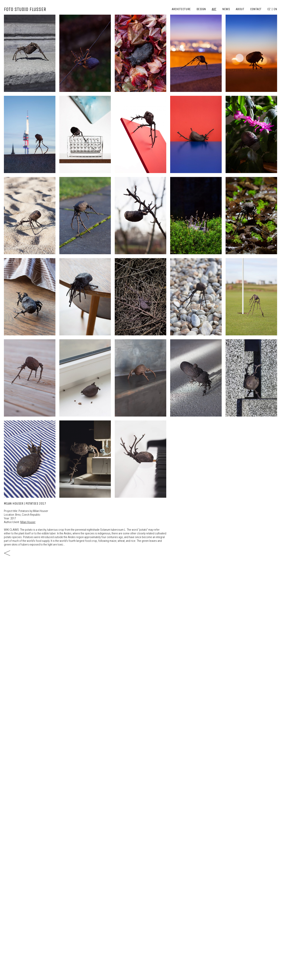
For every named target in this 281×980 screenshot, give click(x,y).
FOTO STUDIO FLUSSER (25, 9)
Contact (256, 9)
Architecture (181, 9)
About (240, 9)
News (226, 9)
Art (214, 9)
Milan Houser (28, 522)
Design (201, 9)
